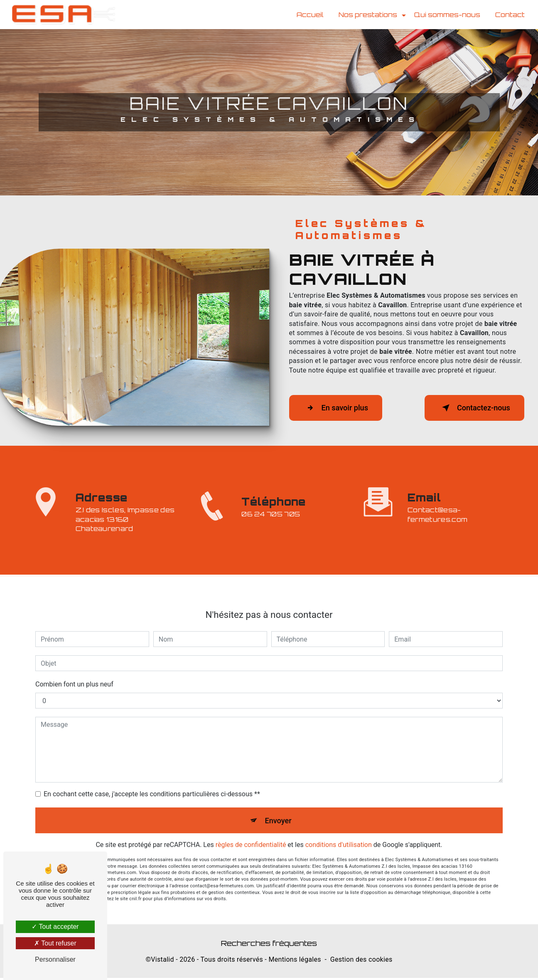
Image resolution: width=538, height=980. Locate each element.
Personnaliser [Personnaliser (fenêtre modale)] (55, 959)
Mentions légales (295, 961)
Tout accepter (55, 927)
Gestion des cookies (361, 961)
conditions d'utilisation (339, 816)
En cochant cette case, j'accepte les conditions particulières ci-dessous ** (152, 764)
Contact (509, 15)
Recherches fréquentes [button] (269, 945)
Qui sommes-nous (446, 15)
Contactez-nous (470, 408)
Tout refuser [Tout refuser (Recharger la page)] (55, 943)
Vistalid (162, 961)
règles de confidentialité (251, 816)
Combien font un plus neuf (74, 654)
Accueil (309, 15)
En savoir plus (340, 408)
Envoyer (278, 791)
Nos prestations (367, 15)
